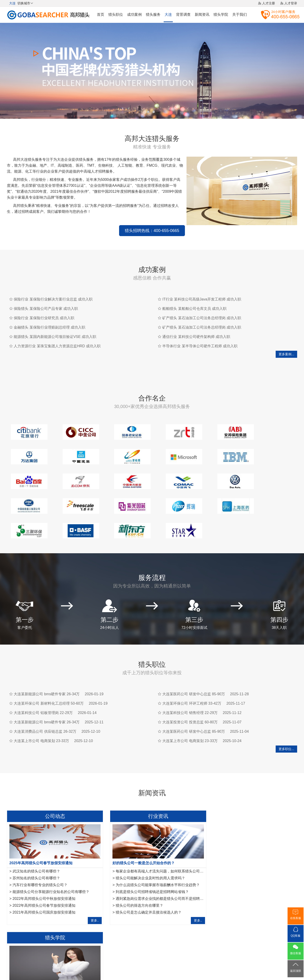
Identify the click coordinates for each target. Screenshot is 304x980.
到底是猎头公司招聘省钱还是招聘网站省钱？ (148, 859)
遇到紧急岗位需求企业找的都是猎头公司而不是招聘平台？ (159, 866)
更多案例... (286, 346)
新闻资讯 (202, 14)
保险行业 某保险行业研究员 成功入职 (44, 310)
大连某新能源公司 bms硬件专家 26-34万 (47, 661)
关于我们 (240, 14)
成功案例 (134, 14)
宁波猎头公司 (16, 911)
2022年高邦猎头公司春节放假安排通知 (44, 873)
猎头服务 (153, 14)
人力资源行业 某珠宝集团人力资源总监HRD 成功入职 (57, 338)
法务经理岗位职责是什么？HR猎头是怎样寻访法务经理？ (257, 852)
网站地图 (178, 946)
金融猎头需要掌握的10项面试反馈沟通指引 (245, 838)
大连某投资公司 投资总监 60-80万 (190, 689)
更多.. (91, 888)
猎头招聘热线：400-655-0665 (95, 222)
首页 (101, 14)
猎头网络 (143, 946)
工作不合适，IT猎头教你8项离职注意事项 (244, 879)
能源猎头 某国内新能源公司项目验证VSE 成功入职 (55, 328)
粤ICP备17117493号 (152, 964)
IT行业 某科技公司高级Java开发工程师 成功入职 (202, 291)
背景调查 (183, 14)
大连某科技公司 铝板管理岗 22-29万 (43, 680)
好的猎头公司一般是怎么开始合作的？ (139, 830)
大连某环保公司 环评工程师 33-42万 (192, 670)
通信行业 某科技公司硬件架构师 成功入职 (196, 328)
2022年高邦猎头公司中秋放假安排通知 (44, 866)
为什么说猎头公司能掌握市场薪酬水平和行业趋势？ (154, 852)
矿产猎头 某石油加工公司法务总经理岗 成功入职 (202, 310)
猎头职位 (116, 14)
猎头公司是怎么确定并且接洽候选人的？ (144, 879)
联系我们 (196, 946)
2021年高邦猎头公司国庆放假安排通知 (44, 879)
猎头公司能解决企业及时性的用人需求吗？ (146, 845)
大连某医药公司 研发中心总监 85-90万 (194, 661)
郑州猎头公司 (62, 911)
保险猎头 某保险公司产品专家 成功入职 (46, 300)
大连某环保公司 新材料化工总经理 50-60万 (49, 670)
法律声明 (161, 946)
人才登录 (291, 3)
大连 (168, 14)
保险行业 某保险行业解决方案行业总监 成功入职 (53, 291)
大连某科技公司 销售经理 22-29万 (190, 680)
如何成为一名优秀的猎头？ (232, 873)
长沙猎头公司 (39, 911)
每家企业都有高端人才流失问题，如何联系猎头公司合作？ (159, 838)
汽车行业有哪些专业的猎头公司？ (40, 852)
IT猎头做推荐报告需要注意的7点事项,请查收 (247, 866)
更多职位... (286, 716)
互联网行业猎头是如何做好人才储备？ (242, 845)
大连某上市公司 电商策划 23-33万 (41, 708)
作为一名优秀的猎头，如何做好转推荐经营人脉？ (248, 830)
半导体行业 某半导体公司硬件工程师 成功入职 (200, 338)
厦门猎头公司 (84, 911)
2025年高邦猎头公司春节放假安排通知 (41, 830)
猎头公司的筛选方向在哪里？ (135, 873)
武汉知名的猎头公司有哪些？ (36, 838)
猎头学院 (221, 14)
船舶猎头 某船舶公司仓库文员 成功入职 (194, 300)
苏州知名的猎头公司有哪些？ (36, 845)
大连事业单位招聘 (110, 911)
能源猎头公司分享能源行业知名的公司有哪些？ (51, 859)
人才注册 (269, 3)
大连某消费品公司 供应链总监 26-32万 (45, 699)
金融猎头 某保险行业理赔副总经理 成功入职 (49, 319)
